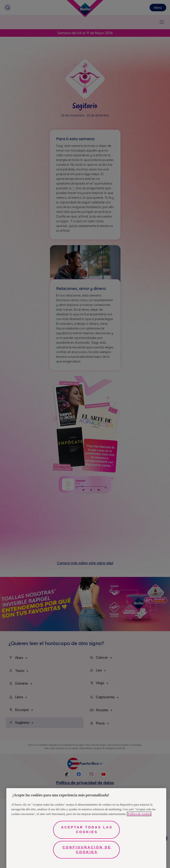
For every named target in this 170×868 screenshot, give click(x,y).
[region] (86, 828)
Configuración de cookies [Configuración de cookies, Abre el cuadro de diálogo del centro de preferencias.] (87, 850)
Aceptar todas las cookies (87, 830)
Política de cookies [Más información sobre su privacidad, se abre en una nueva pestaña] (139, 814)
